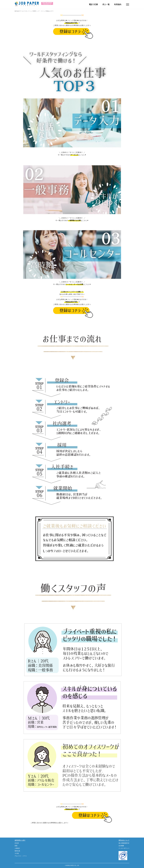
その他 (17, 853)
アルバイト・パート (21, 856)
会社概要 (121, 846)
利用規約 (118, 4)
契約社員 (17, 851)
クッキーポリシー (124, 848)
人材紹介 (17, 848)
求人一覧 (106, 4)
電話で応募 (93, 4)
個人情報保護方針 (124, 843)
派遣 (16, 846)
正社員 (17, 843)
